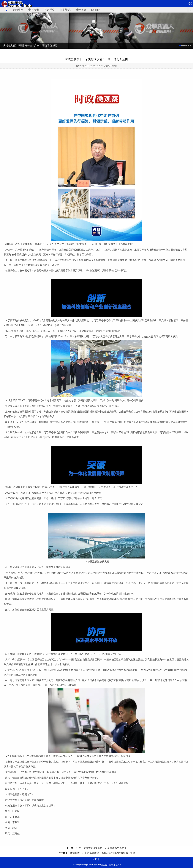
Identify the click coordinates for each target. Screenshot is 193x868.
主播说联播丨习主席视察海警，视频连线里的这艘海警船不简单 (101, 853)
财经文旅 (81, 10)
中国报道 (34, 10)
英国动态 (18, 10)
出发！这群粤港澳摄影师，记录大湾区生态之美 (101, 848)
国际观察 (49, 10)
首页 (95, 859)
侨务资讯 (65, 10)
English (96, 10)
